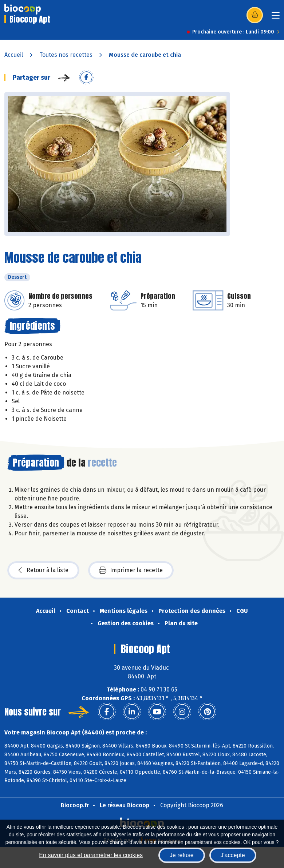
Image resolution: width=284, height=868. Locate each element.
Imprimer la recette (131, 570)
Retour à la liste (43, 570)
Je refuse (182, 855)
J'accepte (233, 855)
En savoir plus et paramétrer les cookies (91, 855)
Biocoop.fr (75, 805)
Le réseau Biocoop (125, 805)
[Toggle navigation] (276, 18)
